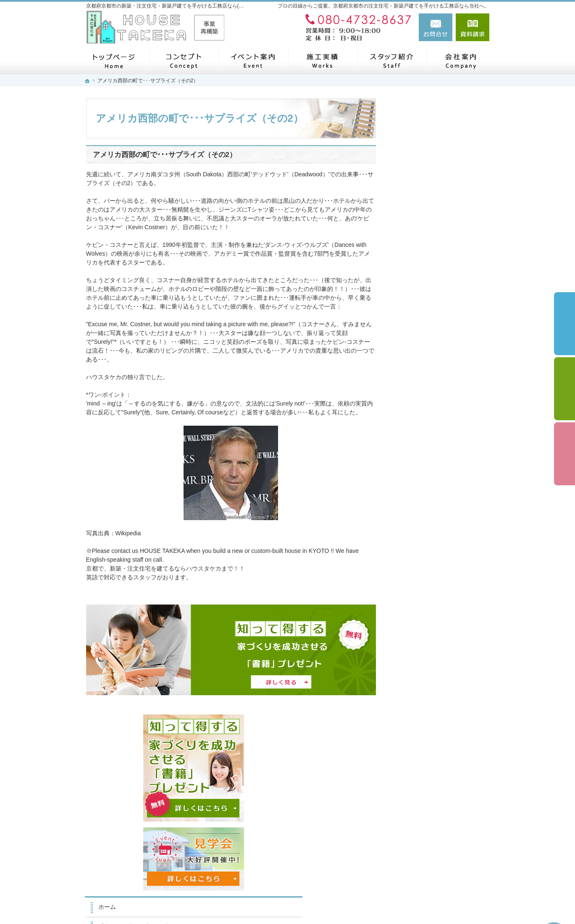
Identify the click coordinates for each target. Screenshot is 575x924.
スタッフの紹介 (423, 571)
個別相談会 (564, 389)
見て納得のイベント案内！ (437, 337)
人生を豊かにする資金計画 (437, 376)
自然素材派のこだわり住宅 (437, 435)
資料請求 (473, 27)
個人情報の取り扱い (428, 649)
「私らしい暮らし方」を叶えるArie (443, 314)
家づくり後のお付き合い (434, 513)
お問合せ (436, 27)
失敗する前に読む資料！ (434, 591)
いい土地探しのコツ (428, 356)
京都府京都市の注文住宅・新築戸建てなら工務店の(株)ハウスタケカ (366, 902)
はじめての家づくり (428, 474)
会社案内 (414, 532)
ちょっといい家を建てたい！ (440, 395)
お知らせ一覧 (420, 630)
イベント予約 (564, 324)
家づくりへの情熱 (425, 552)
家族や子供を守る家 (428, 493)
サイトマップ (420, 669)
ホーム (411, 291)
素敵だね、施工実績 (428, 415)
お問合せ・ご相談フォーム (439, 863)
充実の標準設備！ (425, 454)
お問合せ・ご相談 (425, 610)
